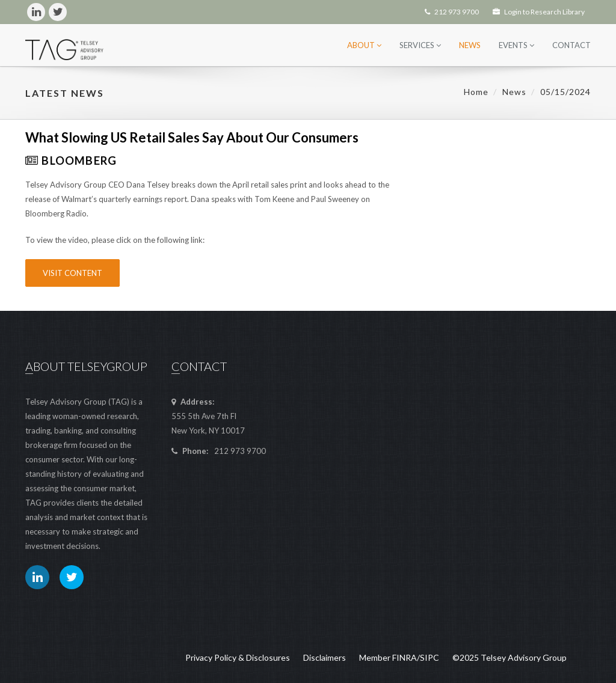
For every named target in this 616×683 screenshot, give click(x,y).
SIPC (430, 657)
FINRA (405, 657)
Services (420, 45)
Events (516, 45)
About (364, 45)
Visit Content (72, 273)
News (470, 45)
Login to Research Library (539, 12)
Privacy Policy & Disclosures (238, 657)
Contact (571, 45)
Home (476, 92)
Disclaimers (325, 657)
